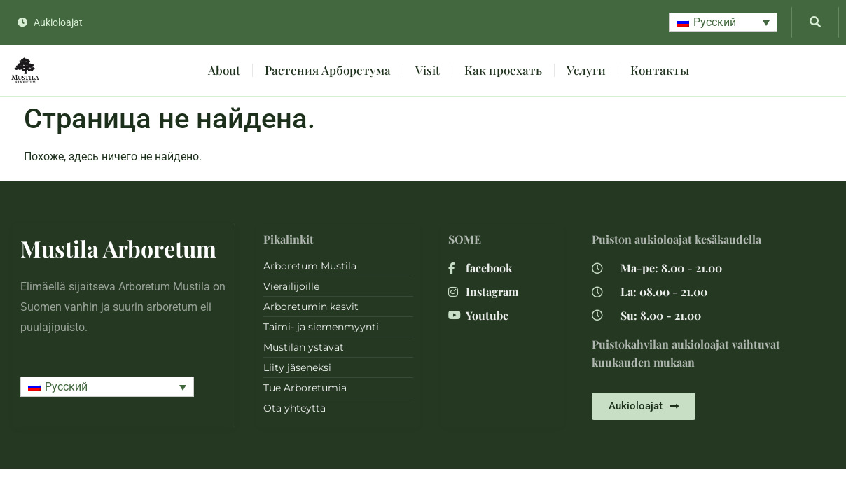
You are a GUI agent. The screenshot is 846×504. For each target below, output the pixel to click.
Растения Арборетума (328, 70)
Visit (428, 70)
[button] (723, 23)
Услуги (586, 70)
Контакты (660, 70)
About (224, 70)
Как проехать (503, 70)
